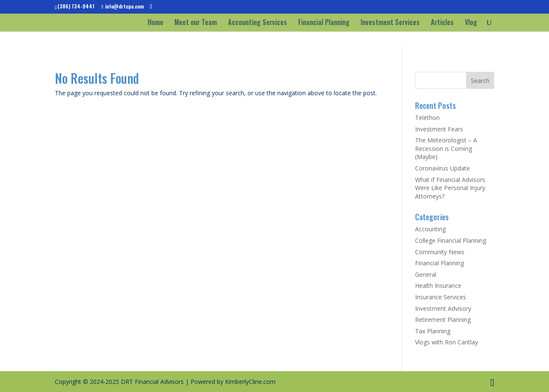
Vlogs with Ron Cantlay (447, 342)
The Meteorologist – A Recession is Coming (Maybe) (446, 148)
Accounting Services (257, 23)
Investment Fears (439, 129)
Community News (440, 252)
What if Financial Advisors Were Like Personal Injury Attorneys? (450, 188)
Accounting (430, 229)
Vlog (471, 23)
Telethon (427, 118)
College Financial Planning (451, 240)
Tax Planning (433, 331)
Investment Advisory (443, 308)
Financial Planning (324, 23)
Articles (442, 23)
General (426, 274)
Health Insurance (438, 285)
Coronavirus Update (442, 168)
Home (155, 23)
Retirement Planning (443, 320)
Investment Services (390, 23)
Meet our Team (196, 23)
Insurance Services (441, 297)
